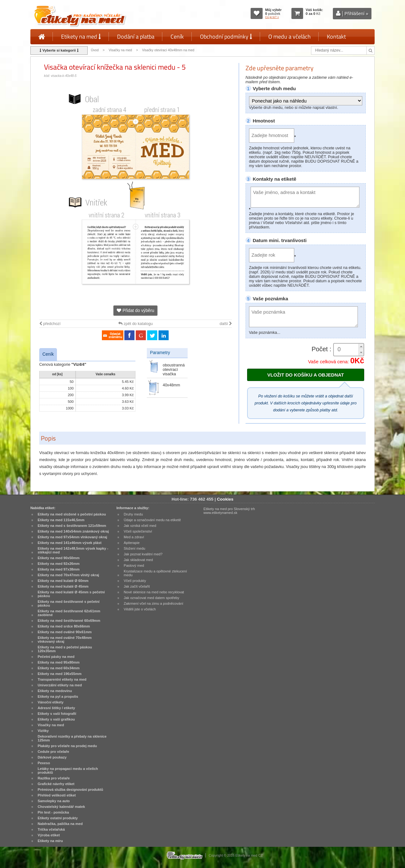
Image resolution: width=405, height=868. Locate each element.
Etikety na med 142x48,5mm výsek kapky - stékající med (73, 550)
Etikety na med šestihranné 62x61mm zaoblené (69, 613)
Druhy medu (133, 514)
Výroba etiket (49, 835)
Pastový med (134, 565)
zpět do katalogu (135, 324)
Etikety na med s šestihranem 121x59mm (72, 526)
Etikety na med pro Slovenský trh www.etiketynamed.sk (229, 511)
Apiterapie (132, 543)
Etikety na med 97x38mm (59, 569)
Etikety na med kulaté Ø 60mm (63, 581)
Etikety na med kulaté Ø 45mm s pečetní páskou (71, 594)
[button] (361, 347)
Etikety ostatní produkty (58, 818)
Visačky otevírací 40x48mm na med (168, 50)
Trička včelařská (51, 829)
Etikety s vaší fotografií (57, 714)
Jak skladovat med (138, 560)
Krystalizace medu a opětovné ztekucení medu (155, 573)
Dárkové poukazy (52, 757)
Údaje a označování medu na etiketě (152, 520)
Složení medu (134, 548)
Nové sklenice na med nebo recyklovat (154, 592)
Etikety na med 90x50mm (59, 558)
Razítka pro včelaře (54, 778)
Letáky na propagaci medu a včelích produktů (68, 771)
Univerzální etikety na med (60, 685)
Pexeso (44, 763)
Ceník (177, 37)
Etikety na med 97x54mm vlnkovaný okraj (72, 537)
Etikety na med (81, 37)
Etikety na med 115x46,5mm (61, 520)
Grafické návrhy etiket (56, 784)
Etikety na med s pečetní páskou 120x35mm (65, 649)
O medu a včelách (290, 37)
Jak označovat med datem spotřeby (152, 598)
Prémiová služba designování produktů (70, 790)
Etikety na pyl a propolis (58, 696)
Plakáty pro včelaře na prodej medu (67, 746)
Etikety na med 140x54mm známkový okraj (73, 531)
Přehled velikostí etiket (57, 795)
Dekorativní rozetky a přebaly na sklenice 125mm (72, 738)
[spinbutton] (349, 350)
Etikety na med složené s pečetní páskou (72, 514)
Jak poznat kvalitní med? (143, 554)
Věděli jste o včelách (140, 609)
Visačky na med (121, 50)
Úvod (95, 50)
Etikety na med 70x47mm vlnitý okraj (68, 575)
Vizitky (43, 731)
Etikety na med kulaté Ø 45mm (63, 586)
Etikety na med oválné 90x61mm (65, 632)
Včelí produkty (135, 581)
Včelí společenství (138, 531)
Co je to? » (272, 17)
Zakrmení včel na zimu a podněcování (153, 603)
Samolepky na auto (54, 801)
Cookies (225, 499)
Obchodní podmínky (226, 37)
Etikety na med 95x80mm (59, 662)
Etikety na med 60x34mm (59, 668)
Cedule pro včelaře (53, 752)
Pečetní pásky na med (56, 657)
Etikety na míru (50, 841)
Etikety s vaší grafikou (56, 719)
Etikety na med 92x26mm (59, 564)
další (226, 324)
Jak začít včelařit (137, 586)
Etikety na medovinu (55, 691)
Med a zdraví (134, 537)
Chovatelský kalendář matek (61, 807)
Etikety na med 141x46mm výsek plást (70, 543)
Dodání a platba (136, 37)
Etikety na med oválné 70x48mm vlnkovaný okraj (65, 640)
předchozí (50, 324)
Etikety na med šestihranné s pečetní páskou (69, 603)
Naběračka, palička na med (60, 824)
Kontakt (336, 37)
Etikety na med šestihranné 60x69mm (69, 621)
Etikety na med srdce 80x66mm (64, 626)
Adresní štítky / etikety (56, 708)
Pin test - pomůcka (53, 812)
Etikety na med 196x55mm (60, 674)
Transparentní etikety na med (62, 679)
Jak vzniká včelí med (140, 526)
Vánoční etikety (51, 702)
